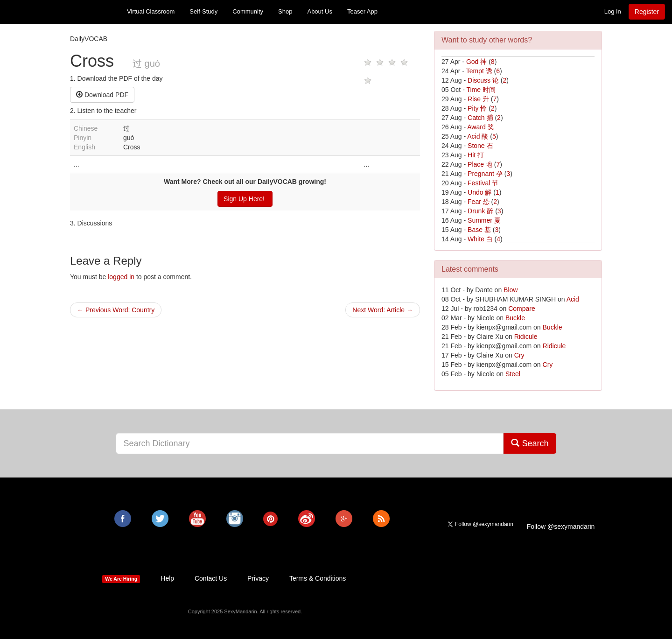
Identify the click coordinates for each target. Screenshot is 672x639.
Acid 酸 (478, 136)
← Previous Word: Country (116, 310)
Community (248, 11)
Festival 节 (483, 183)
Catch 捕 (480, 118)
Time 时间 (481, 90)
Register (647, 12)
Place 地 (480, 164)
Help (167, 578)
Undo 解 (479, 192)
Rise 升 (478, 99)
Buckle (515, 318)
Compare (522, 309)
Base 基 (479, 230)
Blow (511, 290)
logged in (121, 277)
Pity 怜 (477, 108)
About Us (319, 11)
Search (530, 443)
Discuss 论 (483, 80)
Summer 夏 (484, 220)
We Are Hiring (121, 579)
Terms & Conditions (318, 578)
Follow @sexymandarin (561, 527)
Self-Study (203, 11)
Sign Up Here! (245, 199)
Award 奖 (480, 127)
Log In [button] (613, 11)
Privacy (258, 578)
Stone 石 (480, 146)
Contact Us (211, 578)
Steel (513, 374)
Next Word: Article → (383, 310)
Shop (285, 11)
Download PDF (102, 95)
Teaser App (362, 11)
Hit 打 (476, 155)
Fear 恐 (479, 202)
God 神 (476, 62)
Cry (519, 355)
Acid (573, 299)
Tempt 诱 (479, 71)
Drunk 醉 (480, 211)
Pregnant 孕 (485, 174)
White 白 (480, 239)
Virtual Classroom (151, 11)
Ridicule (526, 337)
